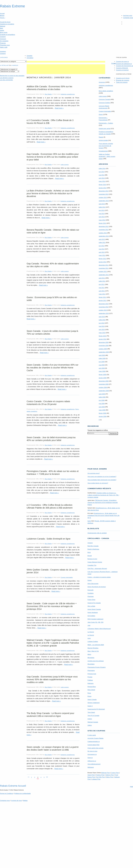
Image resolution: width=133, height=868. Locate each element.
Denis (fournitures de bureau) (97, 587)
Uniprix (90, 719)
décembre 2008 (104, 381)
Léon (89, 638)
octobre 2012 (103, 233)
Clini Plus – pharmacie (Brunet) (97, 569)
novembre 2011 (104, 268)
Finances (3, 43)
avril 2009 (102, 368)
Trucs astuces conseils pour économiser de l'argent (106, 146)
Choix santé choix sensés (96, 748)
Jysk (89, 625)
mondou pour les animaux (96, 661)
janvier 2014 (103, 188)
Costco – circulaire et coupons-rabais (99, 577)
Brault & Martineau (93, 549)
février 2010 (102, 336)
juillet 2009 (102, 358)
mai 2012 (102, 249)
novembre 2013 (104, 194)
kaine (89, 521)
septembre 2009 (104, 352)
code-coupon (65, 164)
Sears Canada (92, 700)
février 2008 (102, 413)
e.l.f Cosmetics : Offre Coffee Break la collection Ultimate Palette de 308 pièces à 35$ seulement (50, 506)
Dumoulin (91, 590)
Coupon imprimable (67, 577)
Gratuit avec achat (104, 129)
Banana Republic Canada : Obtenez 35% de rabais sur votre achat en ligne (53, 231)
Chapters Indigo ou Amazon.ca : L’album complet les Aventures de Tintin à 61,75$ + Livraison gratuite (103, 495)
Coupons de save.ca (122, 62)
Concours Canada (104, 99)
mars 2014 (102, 181)
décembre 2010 (104, 304)
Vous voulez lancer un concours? (98, 483)
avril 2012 (102, 252)
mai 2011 (102, 288)
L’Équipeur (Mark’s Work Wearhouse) (99, 629)
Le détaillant (4, 65)
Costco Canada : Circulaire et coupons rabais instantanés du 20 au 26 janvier (48, 403)
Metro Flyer (110, 777)
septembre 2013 (104, 201)
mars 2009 (102, 371)
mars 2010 (102, 333)
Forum (3, 18)
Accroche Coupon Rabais (96, 738)
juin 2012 (102, 246)
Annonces (102, 82)
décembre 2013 (104, 191)
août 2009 (102, 355)
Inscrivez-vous (128, 16)
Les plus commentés (6, 80)
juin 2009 (102, 362)
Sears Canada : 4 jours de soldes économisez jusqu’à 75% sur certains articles (52, 332)
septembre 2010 (104, 313)
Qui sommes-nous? (94, 473)
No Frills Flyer (101, 777)
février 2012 (102, 259)
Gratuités (30, 56)
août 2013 (102, 204)
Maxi (1, 28)
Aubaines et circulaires (7, 24)
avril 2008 (102, 407)
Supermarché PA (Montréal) (96, 709)
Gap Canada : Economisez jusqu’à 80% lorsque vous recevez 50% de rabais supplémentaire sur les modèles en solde (52, 679)
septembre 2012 (104, 236)
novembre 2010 (104, 307)
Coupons (3, 37)
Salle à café (4, 47)
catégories (4, 57)
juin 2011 (102, 284)
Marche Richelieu (93, 648)
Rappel (101, 137)
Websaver (91, 767)
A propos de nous (16, 801)
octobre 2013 (103, 197)
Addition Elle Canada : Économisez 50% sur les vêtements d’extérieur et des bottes (49, 88)
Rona (89, 693)
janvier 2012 (103, 262)
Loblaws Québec (93, 642)
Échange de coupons (123, 80)
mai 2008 (102, 404)
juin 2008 (102, 400)
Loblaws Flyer (96, 779)
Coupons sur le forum (123, 78)
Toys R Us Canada (93, 716)
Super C (90, 706)
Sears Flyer (91, 775)
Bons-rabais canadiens (106, 91)
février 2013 (102, 223)
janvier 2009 (103, 378)
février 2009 (102, 375)
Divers (101, 114)
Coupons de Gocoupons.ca (124, 66)
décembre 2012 (104, 226)
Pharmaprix (91, 671)
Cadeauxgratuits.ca (94, 742)
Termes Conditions (7, 793)
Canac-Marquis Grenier (95, 562)
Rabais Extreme (12, 6)
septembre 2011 (104, 275)
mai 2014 (102, 175)
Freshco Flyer (100, 775)
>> (47, 777)
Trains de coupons (122, 82)
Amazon (90, 543)
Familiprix (91, 593)
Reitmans (91, 683)
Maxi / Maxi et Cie (93, 651)
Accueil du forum (5, 22)
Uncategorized (103, 151)
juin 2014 (102, 172)
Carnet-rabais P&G (94, 745)
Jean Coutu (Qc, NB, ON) (96, 622)
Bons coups (4, 32)
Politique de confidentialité (22, 793)
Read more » (59, 108)
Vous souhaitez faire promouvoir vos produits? (102, 480)
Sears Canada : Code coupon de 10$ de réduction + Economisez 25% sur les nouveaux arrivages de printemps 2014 (52, 606)
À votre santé (92, 735)
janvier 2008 (103, 416)
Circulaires (30, 58)
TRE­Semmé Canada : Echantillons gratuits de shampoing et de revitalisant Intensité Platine (103, 503)
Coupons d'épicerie (122, 68)
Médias (25, 801)
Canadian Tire (92, 565)
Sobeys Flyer (110, 775)
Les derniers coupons (7, 78)
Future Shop (91, 600)
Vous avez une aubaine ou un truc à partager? (102, 477)
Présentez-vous (5, 45)
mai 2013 (102, 214)
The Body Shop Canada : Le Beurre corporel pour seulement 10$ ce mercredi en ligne (50, 715)
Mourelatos (91, 664)
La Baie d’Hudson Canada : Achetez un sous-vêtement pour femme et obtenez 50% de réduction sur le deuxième (53, 193)
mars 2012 (102, 255)
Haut (132, 787)
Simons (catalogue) (94, 703)
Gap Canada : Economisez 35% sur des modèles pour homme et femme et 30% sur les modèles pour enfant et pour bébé (53, 157)
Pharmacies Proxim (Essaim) (97, 667)
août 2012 (102, 239)
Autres (2, 30)
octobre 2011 (103, 272)
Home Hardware (93, 612)
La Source (91, 632)
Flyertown (91, 596)
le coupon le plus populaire (12, 76)
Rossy (90, 696)
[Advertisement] (66, 62)
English (114, 63)
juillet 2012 (102, 243)
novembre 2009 (104, 346)
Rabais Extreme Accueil (13, 786)
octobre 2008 (103, 387)
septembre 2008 (104, 391)
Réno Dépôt (91, 690)
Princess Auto (92, 674)
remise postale (103, 140)
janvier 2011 (103, 301)
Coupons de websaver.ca (124, 64)
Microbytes (91, 658)
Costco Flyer (115, 773)
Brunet (90, 556)
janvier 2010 (103, 339)
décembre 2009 (104, 342)
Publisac (90, 680)
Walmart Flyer (106, 773)
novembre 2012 (104, 230)
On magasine (4, 41)
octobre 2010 (103, 310)
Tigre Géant (91, 712)
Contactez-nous (128, 18)
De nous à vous (92, 751)
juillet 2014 (102, 168)
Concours (3, 39)
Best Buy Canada (93, 546)
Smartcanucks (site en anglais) (97, 533)
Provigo (90, 677)
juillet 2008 (102, 397)
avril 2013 (102, 217)
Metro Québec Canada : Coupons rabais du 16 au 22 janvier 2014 (52, 571)
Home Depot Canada (94, 609)
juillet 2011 (102, 281)
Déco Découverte (93, 584)
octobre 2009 (103, 349)
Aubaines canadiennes (68, 94)
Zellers (90, 725)
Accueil (2, 13)
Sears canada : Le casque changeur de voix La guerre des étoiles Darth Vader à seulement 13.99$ (53, 748)
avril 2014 (102, 178)
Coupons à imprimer (122, 70)
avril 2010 (102, 330)
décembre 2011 (104, 265)
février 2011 (102, 297)
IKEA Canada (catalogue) (96, 619)
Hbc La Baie (91, 606)
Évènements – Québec (106, 123)
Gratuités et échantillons (7, 35)
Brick (89, 552)
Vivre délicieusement (94, 764)
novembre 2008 (104, 384)
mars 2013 (102, 220)
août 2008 (102, 394)
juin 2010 (102, 323)
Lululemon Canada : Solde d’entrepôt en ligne (49, 539)
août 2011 (102, 278)
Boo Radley (48, 94)
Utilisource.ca (92, 761)
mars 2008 (102, 410)
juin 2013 (102, 210)
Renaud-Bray (92, 687)
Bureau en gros (92, 559)
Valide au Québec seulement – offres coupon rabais (107, 156)
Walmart (3, 26)
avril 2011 (102, 291)
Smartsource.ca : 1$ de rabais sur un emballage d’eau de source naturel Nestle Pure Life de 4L (104, 516)
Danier (90, 580)
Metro (89, 654)
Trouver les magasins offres (98, 430)
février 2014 (102, 185)
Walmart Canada (93, 722)
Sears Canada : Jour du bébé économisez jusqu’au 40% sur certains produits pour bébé (51, 439)
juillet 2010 (102, 320)
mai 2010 (102, 326)
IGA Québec (91, 616)
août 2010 (102, 317)
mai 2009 (102, 365)
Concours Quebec (104, 103)
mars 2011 (102, 294)
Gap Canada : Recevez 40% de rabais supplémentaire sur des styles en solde (53, 265)
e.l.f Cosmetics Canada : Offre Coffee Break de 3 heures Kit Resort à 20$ (50, 122)
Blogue (2, 16)
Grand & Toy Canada (94, 603)
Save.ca (90, 758)
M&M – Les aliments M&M (96, 645)
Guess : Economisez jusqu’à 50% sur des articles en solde (52, 299)
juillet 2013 (102, 207)
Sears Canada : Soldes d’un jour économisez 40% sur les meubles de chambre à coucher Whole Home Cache (52, 368)
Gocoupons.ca (92, 754)
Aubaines (3, 51)
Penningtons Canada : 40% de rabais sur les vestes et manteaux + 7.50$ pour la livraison (53, 473)
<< (29, 777)
